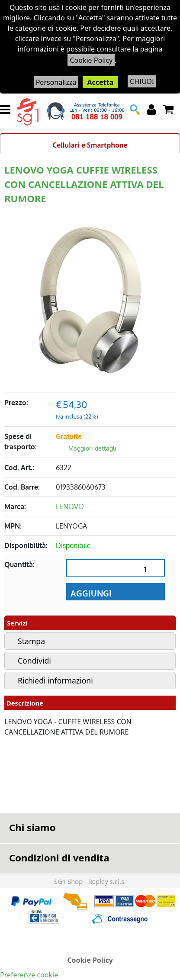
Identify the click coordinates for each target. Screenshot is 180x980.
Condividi (34, 661)
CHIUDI (142, 81)
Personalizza (56, 82)
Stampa (31, 641)
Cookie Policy (91, 60)
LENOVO (70, 506)
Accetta (100, 82)
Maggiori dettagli (92, 448)
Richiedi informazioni (55, 680)
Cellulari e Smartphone (90, 145)
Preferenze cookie (29, 975)
